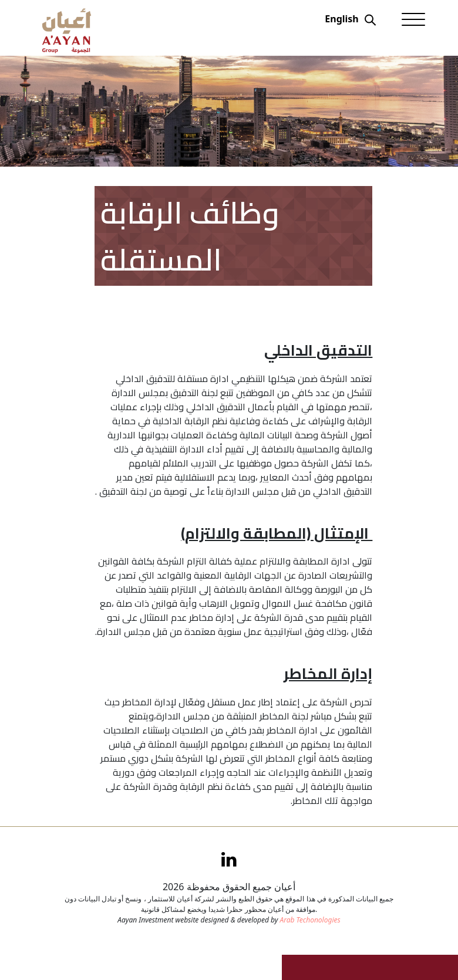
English (341, 19)
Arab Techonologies (310, 920)
